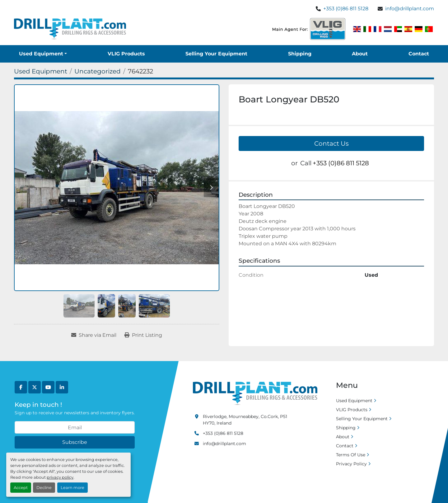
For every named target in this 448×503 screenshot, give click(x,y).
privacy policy (60, 477)
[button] (43, 54)
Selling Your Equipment (216, 54)
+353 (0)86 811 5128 (346, 9)
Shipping (300, 54)
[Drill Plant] (255, 393)
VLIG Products (126, 54)
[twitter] (35, 387)
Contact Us (331, 143)
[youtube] (48, 387)
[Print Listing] (143, 335)
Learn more (72, 488)
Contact (419, 54)
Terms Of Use (351, 455)
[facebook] (21, 387)
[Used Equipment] (41, 71)
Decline (44, 488)
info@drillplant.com (410, 9)
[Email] (75, 427)
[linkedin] (62, 387)
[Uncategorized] (98, 71)
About (360, 54)
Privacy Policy (351, 464)
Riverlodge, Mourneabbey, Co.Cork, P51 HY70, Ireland (245, 420)
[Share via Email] (94, 335)
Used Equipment (41, 54)
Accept (21, 488)
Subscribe (75, 442)
